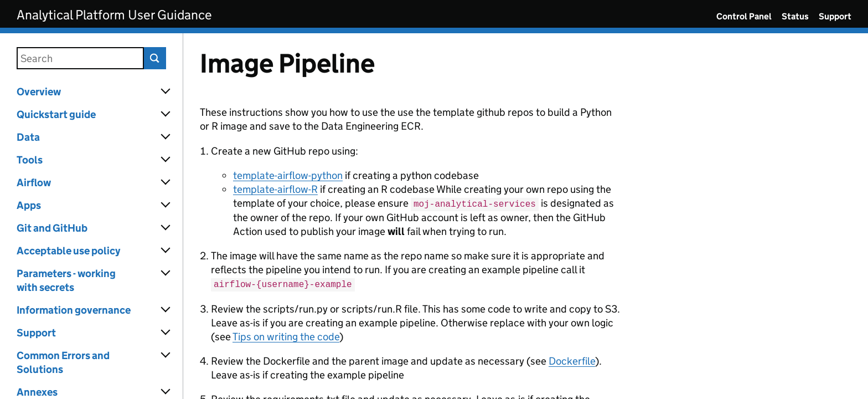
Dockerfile (572, 359)
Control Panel (744, 16)
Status (795, 16)
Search (155, 58)
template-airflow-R (275, 189)
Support (835, 16)
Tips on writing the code (286, 335)
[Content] (526, 216)
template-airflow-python (288, 175)
